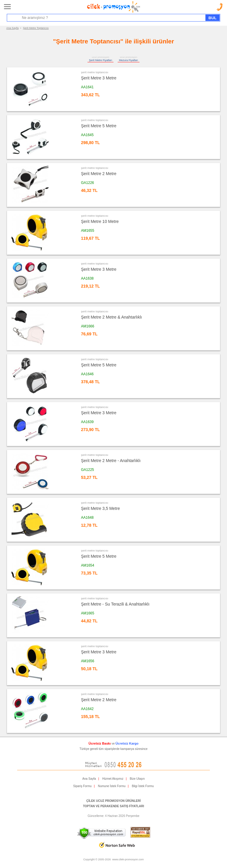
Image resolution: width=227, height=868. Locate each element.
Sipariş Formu (82, 786)
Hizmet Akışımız (113, 779)
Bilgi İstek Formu (143, 786)
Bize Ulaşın (137, 779)
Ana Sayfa (12, 28)
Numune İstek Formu (112, 786)
